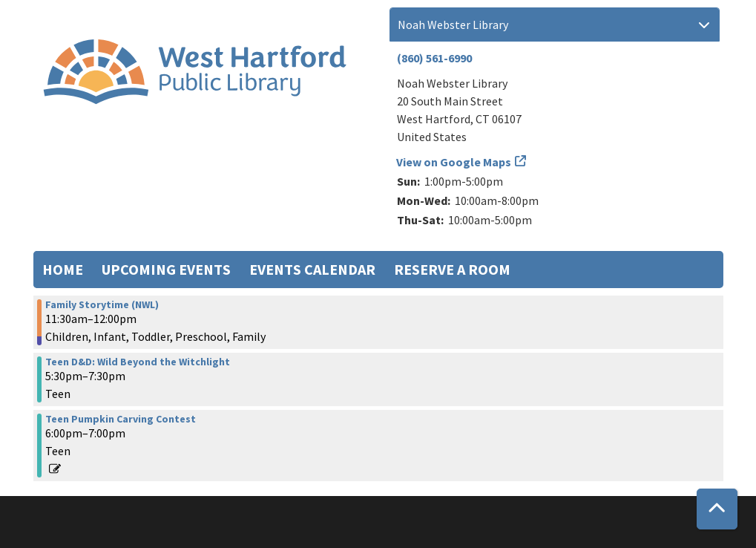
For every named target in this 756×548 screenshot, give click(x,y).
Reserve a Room (452, 269)
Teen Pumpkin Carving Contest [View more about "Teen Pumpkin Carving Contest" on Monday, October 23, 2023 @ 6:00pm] (121, 419)
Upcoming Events (166, 269)
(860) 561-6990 (434, 58)
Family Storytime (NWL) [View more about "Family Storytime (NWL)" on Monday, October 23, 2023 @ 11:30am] (102, 304)
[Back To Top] (717, 509)
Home (63, 269)
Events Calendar (312, 269)
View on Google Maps (454, 162)
